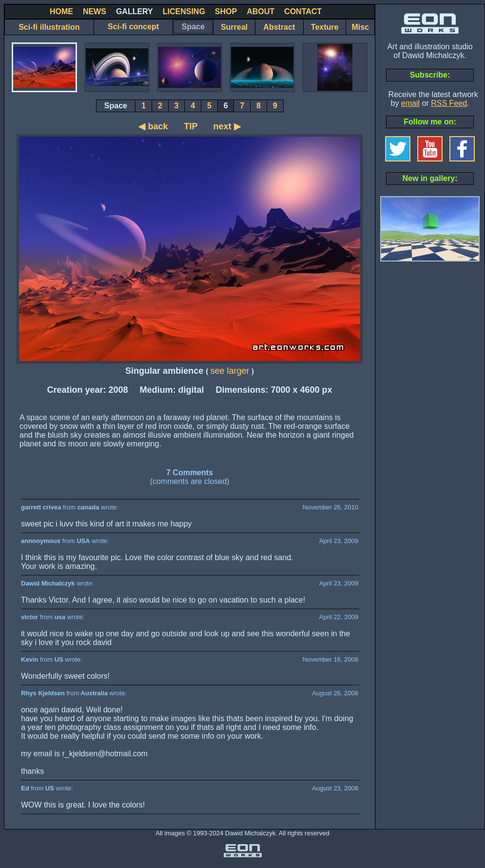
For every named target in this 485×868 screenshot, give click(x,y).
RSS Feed (449, 103)
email (410, 103)
